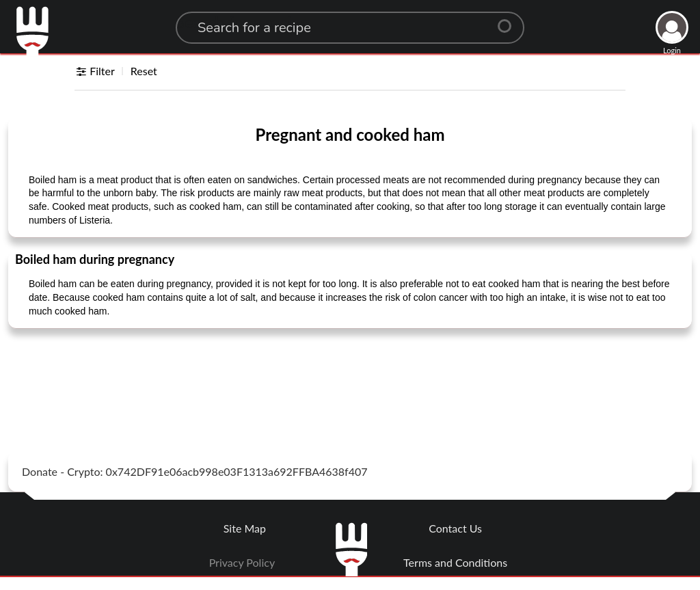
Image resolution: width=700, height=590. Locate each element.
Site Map (245, 528)
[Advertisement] (350, 373)
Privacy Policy (242, 562)
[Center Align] (509, 21)
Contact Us (455, 528)
